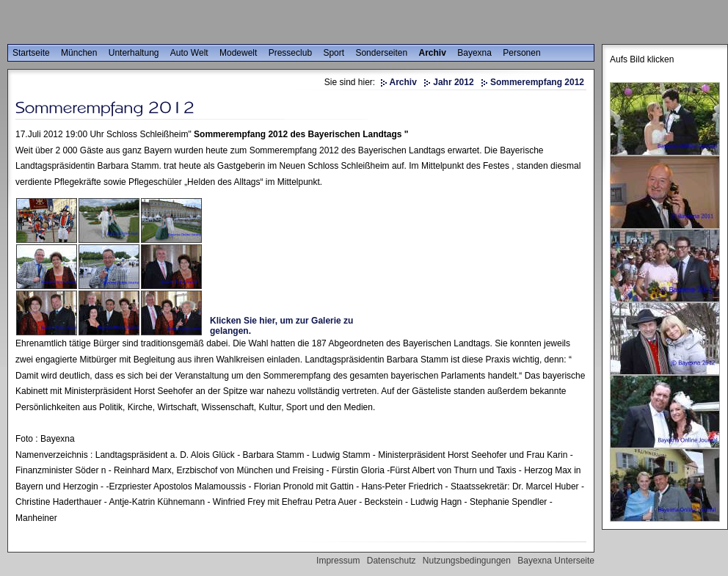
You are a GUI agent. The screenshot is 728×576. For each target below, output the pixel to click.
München (79, 53)
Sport (334, 53)
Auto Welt (189, 53)
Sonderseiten (381, 53)
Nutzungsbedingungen (467, 561)
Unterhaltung (134, 53)
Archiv (433, 53)
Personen (521, 53)
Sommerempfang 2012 (537, 82)
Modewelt (238, 53)
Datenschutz (392, 561)
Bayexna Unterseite (556, 561)
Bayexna (474, 53)
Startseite (31, 53)
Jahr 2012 (453, 82)
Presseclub (290, 53)
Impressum (338, 561)
